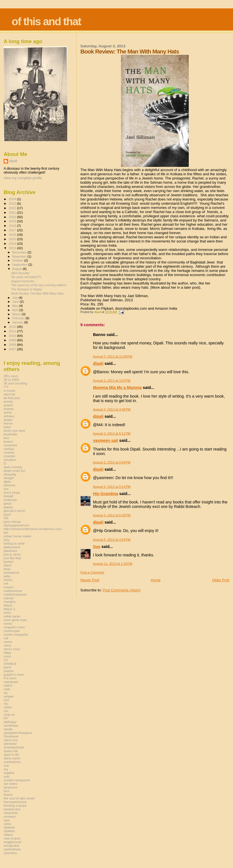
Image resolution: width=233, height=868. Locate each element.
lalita (7, 576)
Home (156, 580)
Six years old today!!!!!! (26, 277)
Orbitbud (10, 663)
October (18, 260)
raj (5, 693)
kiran (7, 569)
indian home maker (18, 536)
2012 (13, 327)
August (18, 269)
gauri (7, 514)
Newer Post (90, 580)
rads (7, 689)
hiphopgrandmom (16, 525)
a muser (10, 390)
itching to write (14, 543)
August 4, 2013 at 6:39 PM (112, 515)
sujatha (9, 773)
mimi (7, 613)
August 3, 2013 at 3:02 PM (112, 381)
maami (9, 587)
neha (7, 645)
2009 (13, 340)
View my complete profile (23, 178)
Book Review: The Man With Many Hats (37, 293)
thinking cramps (15, 805)
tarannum (11, 787)
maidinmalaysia (15, 594)
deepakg (10, 474)
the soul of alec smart (19, 798)
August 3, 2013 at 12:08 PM (113, 356)
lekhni (8, 580)
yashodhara (12, 849)
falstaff (8, 496)
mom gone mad (15, 620)
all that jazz (12, 398)
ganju (8, 503)
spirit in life (11, 754)
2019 (13, 221)
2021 (13, 212)
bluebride (10, 434)
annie (8, 412)
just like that (12, 558)
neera (8, 642)
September (20, 265)
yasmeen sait (106, 440)
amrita (8, 401)
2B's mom (11, 376)
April (16, 310)
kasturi (9, 562)
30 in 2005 (11, 380)
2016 (13, 235)
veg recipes (12, 838)
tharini (8, 795)
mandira (10, 602)
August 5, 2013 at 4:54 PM (112, 540)
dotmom (10, 485)
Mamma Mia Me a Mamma (117, 388)
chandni (9, 456)
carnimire (10, 445)
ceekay (9, 449)
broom (8, 441)
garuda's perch (14, 511)
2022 (13, 208)
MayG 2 (9, 609)
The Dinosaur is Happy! (27, 289)
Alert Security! (20, 273)
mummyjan (12, 631)
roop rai (9, 714)
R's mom (10, 678)
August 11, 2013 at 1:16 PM (113, 564)
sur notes (10, 784)
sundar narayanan (17, 780)
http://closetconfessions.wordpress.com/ (33, 529)
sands (8, 729)
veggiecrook (12, 842)
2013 (13, 248)
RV (6, 718)
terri (6, 791)
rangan (9, 696)
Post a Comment (92, 572)
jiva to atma (12, 554)
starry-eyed (12, 758)
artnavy (9, 416)
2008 (13, 345)
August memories (23, 281)
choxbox (10, 460)
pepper (9, 671)
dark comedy (13, 467)
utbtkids (9, 827)
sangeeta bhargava (18, 733)
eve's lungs (12, 492)
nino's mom (12, 649)
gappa (8, 507)
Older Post (221, 580)
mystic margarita (16, 634)
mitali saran (12, 616)
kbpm (8, 565)
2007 (13, 349)
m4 (6, 583)
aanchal (9, 394)
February (19, 318)
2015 (13, 239)
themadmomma (15, 802)
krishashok (11, 572)
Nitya (7, 653)
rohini (8, 707)
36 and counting (15, 383)
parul (7, 667)
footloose (10, 500)
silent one (11, 740)
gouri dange (12, 521)
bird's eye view (14, 431)
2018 (13, 226)
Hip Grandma (106, 494)
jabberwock (12, 547)
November (20, 256)
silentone (10, 744)
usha (7, 824)
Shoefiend (11, 736)
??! (6, 387)
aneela (9, 409)
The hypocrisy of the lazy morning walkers (39, 285)
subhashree (12, 762)
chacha (9, 452)
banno (8, 423)
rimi (6, 700)
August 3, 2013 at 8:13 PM (112, 487)
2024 (13, 199)
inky (7, 540)
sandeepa (11, 725)
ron (6, 711)
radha (8, 685)
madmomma (13, 591)
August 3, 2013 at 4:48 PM (112, 409)
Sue (97, 547)
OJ (6, 660)
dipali (98, 363)
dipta (7, 481)
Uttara (8, 835)
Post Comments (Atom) (122, 590)
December (20, 252)
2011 (13, 331)
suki (7, 776)
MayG (8, 605)
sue (6, 765)
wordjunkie (11, 845)
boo (6, 438)
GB (6, 518)
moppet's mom (14, 627)
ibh (6, 532)
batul (7, 427)
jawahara (10, 551)
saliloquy (10, 722)
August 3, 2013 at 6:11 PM (112, 433)
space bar (11, 751)
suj (6, 769)
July (16, 298)
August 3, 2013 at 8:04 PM (112, 462)
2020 (13, 217)
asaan (8, 420)
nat (6, 638)
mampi (9, 598)
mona (8, 623)
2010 (13, 336)
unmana (10, 816)
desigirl (9, 478)
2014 (13, 243)
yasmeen (10, 853)
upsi (7, 820)
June (16, 302)
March (17, 314)
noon (7, 656)
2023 (13, 203)
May (16, 306)
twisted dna (12, 809)
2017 (13, 230)
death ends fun (15, 471)
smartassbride (14, 747)
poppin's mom (14, 674)
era (6, 489)
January (18, 322)
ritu (6, 704)
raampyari (11, 682)
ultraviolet (11, 813)
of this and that (46, 21)
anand (8, 405)
